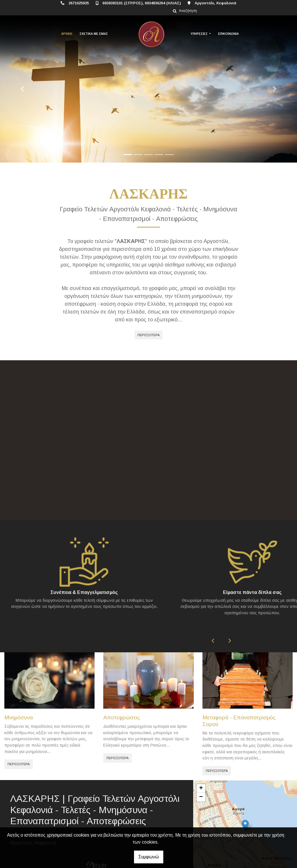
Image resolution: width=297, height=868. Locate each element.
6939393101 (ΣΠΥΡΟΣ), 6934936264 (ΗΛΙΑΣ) (142, 3)
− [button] (201, 782)
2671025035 (79, 3)
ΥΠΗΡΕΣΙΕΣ (200, 34)
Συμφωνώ (149, 857)
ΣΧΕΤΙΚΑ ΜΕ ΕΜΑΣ (94, 34)
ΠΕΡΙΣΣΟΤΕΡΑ (148, 335)
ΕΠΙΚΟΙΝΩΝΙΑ (228, 34)
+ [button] (201, 774)
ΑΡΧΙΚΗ (67, 34)
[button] (22, 89)
